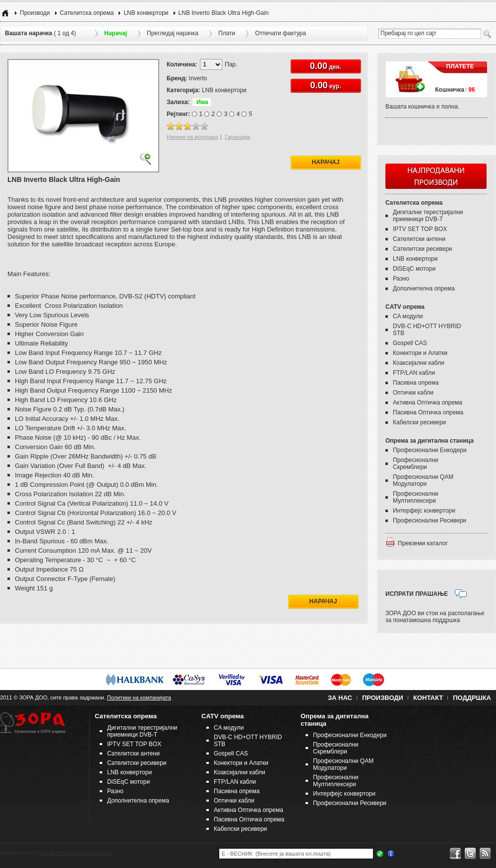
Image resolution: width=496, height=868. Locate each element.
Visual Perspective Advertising (76, 853)
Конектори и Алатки (420, 353)
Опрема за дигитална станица (430, 441)
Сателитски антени (419, 239)
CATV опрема (405, 307)
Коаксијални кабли (419, 363)
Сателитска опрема (87, 13)
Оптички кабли (413, 393)
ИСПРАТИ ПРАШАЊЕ (417, 594)
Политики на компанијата (139, 697)
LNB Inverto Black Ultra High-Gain (224, 13)
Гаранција (237, 137)
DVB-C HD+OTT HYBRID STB (427, 330)
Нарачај (326, 162)
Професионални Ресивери (430, 521)
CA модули (408, 316)
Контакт (428, 698)
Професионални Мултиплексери (416, 497)
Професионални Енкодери (430, 450)
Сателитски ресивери (423, 249)
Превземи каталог (423, 543)
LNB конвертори (146, 13)
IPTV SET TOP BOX (420, 229)
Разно (401, 279)
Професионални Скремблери (416, 463)
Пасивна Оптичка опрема (428, 412)
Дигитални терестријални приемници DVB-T (428, 216)
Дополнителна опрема (424, 289)
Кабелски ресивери (419, 422)
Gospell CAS (410, 343)
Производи (35, 13)
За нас (340, 698)
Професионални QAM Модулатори (423, 480)
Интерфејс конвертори (424, 511)
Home (5, 13)
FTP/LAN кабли (414, 373)
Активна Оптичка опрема (428, 403)
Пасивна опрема (416, 383)
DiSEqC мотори (414, 269)
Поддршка (472, 698)
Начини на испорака (192, 137)
